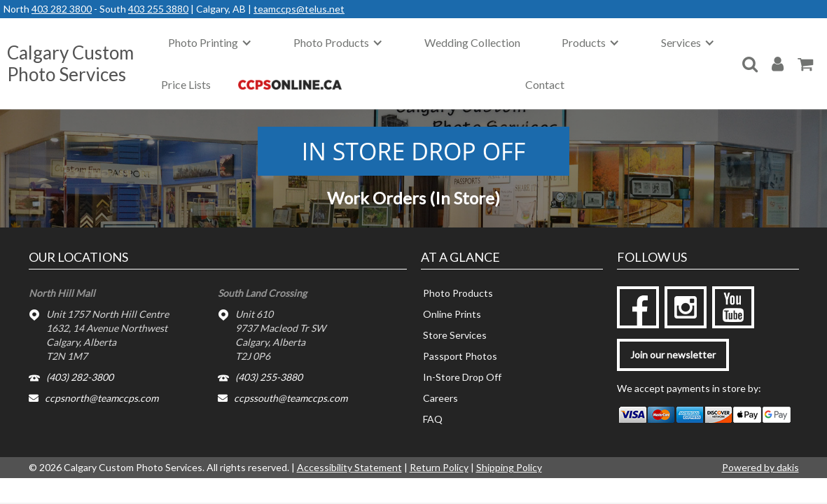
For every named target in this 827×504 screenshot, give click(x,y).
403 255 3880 (158, 9)
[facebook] (638, 307)
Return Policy (439, 467)
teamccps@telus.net (299, 9)
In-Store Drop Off (462, 377)
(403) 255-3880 (269, 377)
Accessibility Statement (349, 467)
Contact (545, 84)
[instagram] (686, 307)
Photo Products (458, 293)
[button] (210, 43)
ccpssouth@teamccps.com (291, 398)
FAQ (433, 419)
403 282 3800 (62, 9)
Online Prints (452, 314)
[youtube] (733, 307)
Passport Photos (460, 356)
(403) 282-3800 (80, 377)
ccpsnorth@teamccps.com (102, 398)
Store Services (455, 335)
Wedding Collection (472, 42)
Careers (440, 398)
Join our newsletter (673, 355)
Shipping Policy (509, 467)
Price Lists (186, 84)
